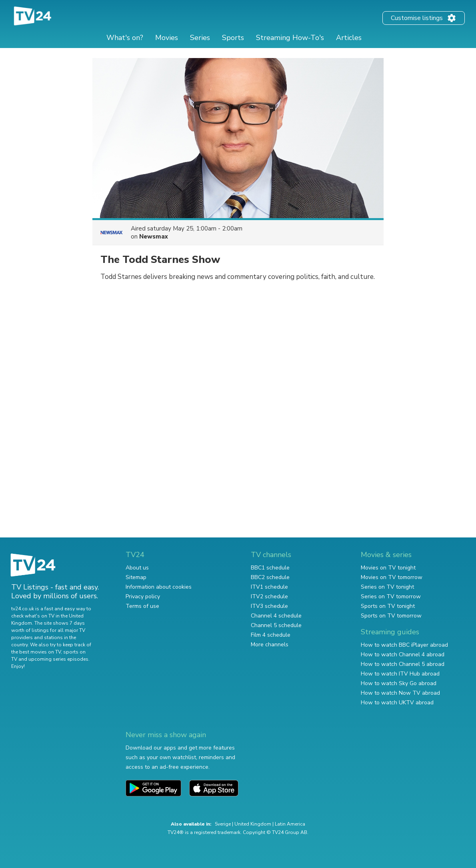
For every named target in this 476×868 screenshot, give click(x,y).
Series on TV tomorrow (391, 596)
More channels (270, 644)
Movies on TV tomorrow (392, 577)
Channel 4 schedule (276, 616)
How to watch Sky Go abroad (399, 683)
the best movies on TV (36, 652)
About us (137, 568)
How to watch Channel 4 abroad (403, 655)
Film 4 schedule (271, 635)
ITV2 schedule (269, 596)
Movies (167, 38)
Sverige (223, 824)
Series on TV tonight (387, 587)
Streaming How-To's (290, 38)
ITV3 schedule (269, 606)
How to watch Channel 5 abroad (403, 664)
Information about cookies (159, 587)
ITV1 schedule (269, 587)
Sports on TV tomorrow (391, 616)
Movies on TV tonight (388, 568)
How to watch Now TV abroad (400, 693)
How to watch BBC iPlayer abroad (404, 645)
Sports (233, 38)
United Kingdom (253, 824)
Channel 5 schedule (276, 625)
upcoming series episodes (58, 659)
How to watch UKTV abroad (397, 703)
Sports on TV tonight (388, 606)
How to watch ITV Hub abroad (400, 674)
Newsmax (154, 237)
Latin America (290, 824)
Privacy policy (143, 596)
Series (200, 38)
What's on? (125, 38)
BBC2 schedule (270, 577)
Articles (349, 38)
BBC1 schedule (270, 568)
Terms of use (142, 606)
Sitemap (136, 577)
